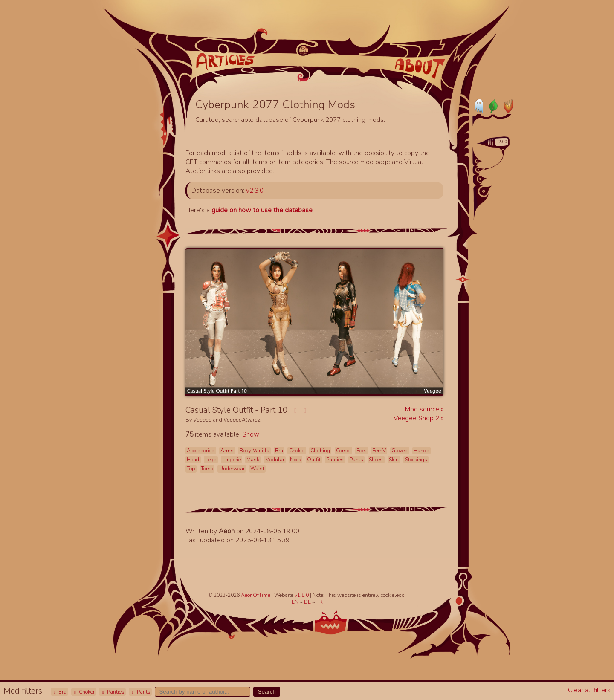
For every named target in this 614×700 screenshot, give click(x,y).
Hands (421, 451)
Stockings (416, 460)
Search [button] (267, 692)
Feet (361, 451)
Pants (140, 692)
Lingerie (232, 460)
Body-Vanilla (255, 451)
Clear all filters (589, 690)
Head (193, 460)
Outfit (314, 460)
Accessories (201, 451)
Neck (295, 460)
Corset (343, 451)
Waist (257, 469)
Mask (253, 460)
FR (320, 602)
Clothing (320, 451)
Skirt (394, 460)
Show (251, 434)
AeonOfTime (256, 595)
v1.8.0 (302, 595)
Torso (207, 469)
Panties (113, 692)
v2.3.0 (255, 190)
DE (308, 602)
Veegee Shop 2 (417, 418)
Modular (275, 460)
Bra (59, 692)
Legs (211, 460)
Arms (227, 451)
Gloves (400, 451)
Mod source (423, 409)
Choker (84, 692)
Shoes (376, 460)
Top (191, 469)
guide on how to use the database (262, 210)
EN (296, 602)
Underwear (232, 469)
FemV (379, 451)
